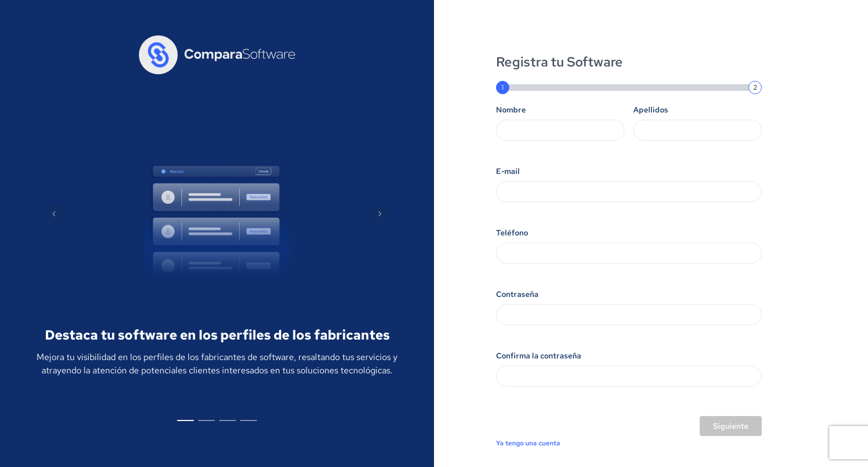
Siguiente (731, 426)
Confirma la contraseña (539, 356)
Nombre (511, 110)
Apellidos (651, 110)
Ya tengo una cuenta (528, 443)
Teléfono (512, 233)
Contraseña (517, 294)
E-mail (508, 171)
